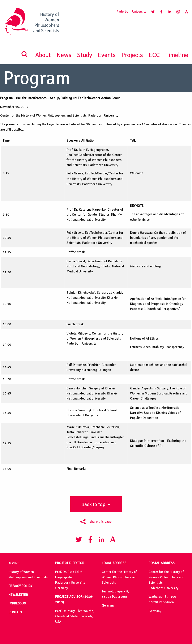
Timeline (177, 55)
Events (107, 55)
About (43, 55)
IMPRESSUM (17, 603)
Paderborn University (131, 12)
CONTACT (15, 612)
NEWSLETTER (18, 595)
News (64, 55)
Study (85, 55)
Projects (132, 55)
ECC (154, 55)
